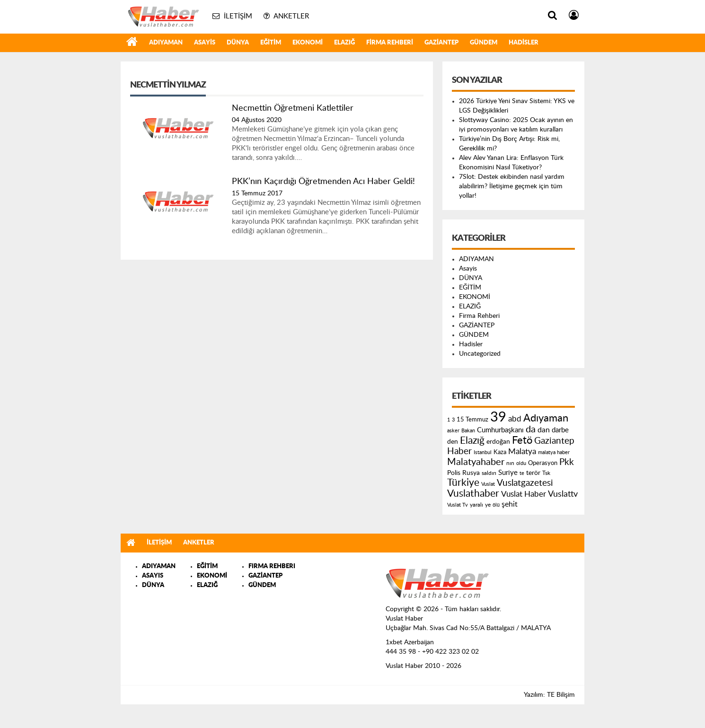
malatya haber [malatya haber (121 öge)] (554, 452)
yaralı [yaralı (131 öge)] (476, 505)
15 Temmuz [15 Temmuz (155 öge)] (472, 420)
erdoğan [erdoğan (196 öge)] (498, 442)
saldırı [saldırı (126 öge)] (489, 473)
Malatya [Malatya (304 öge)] (522, 452)
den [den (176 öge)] (453, 442)
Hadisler (524, 43)
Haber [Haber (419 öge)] (459, 451)
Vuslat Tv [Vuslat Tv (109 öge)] (458, 505)
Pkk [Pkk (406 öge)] (567, 462)
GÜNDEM (484, 43)
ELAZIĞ (344, 43)
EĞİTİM (271, 43)
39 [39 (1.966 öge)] (498, 417)
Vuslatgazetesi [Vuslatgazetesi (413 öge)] (525, 483)
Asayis (205, 43)
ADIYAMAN (166, 43)
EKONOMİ (308, 43)
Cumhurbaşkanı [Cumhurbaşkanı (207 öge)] (500, 430)
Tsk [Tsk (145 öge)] (546, 473)
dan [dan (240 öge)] (544, 430)
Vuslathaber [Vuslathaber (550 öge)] (473, 494)
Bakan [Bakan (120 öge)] (468, 431)
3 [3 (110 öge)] (453, 420)
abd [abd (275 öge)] (515, 419)
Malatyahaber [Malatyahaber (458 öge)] (476, 462)
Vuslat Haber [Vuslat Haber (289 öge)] (524, 494)
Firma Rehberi (390, 43)
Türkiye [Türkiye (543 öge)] (463, 483)
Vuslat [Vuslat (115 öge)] (488, 484)
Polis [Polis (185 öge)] (454, 473)
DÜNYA (238, 43)
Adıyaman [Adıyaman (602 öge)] (546, 418)
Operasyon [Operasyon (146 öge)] (543, 463)
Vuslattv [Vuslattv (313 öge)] (563, 494)
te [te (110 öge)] (522, 473)
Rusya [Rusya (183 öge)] (471, 473)
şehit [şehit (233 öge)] (510, 504)
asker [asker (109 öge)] (453, 431)
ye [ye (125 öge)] (488, 505)
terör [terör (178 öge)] (533, 473)
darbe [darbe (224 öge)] (560, 430)
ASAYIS (153, 576)
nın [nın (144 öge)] (510, 463)
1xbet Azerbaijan (410, 642)
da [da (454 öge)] (531, 430)
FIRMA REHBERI (272, 566)
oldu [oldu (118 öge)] (521, 463)
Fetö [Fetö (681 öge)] (522, 440)
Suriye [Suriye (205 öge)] (508, 473)
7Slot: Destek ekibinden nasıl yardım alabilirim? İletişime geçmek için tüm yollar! (512, 186)
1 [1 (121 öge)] (449, 420)
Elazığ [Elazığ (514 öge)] (472, 441)
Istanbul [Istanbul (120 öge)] (483, 452)
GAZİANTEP (441, 43)
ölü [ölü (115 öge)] (496, 505)
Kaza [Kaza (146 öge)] (500, 452)
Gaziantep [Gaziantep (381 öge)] (554, 441)
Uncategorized (480, 354)
